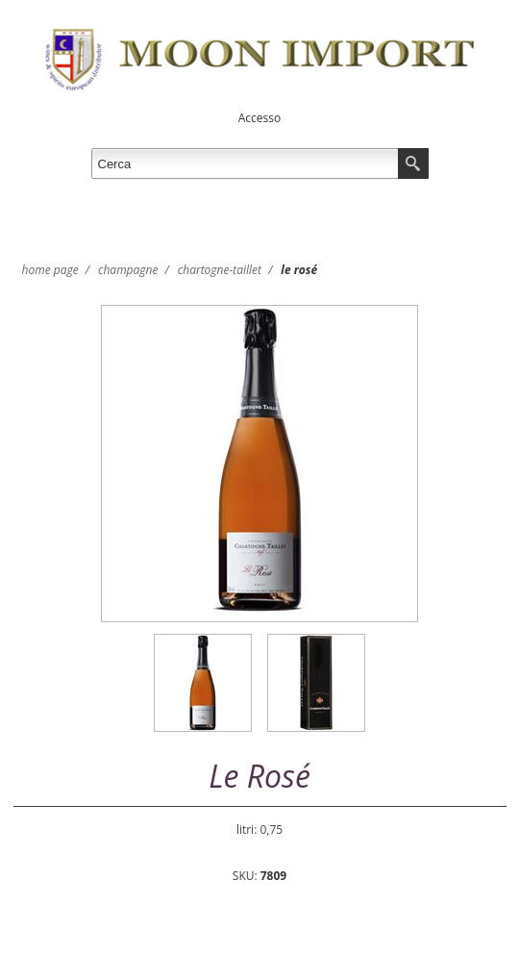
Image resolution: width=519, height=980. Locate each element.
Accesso (259, 118)
